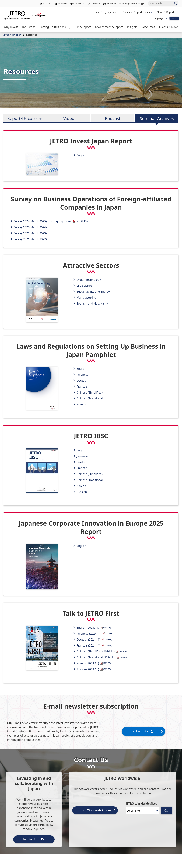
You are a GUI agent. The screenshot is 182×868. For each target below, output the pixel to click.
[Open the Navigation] (11, 27)
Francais (82, 387)
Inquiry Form (34, 839)
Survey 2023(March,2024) (30, 227)
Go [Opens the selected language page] (166, 811)
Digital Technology (89, 280)
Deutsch (82, 381)
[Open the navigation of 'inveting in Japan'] (167, 12)
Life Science (84, 286)
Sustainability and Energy (93, 292)
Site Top (47, 4)
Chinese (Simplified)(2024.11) (102, 651)
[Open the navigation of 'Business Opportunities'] (137, 12)
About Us (62, 4)
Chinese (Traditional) (90, 398)
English (81, 155)
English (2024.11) (94, 628)
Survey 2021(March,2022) (30, 239)
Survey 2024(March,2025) (30, 221)
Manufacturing (86, 298)
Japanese (95, 4)
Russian (82, 492)
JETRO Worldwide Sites (141, 804)
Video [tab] (69, 118)
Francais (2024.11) (94, 645)
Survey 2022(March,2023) (30, 233)
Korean (81, 404)
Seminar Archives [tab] (157, 118)
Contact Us (79, 4)
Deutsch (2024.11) (94, 640)
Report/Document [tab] (25, 118)
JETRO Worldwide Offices (95, 810)
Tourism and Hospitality (92, 303)
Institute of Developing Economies (125, 4)
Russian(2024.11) (94, 669)
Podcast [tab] (113, 118)
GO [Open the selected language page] (174, 18)
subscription (143, 731)
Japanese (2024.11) (95, 634)
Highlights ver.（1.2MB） (71, 221)
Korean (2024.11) (94, 663)
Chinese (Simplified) (90, 392)
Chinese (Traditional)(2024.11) (102, 657)
